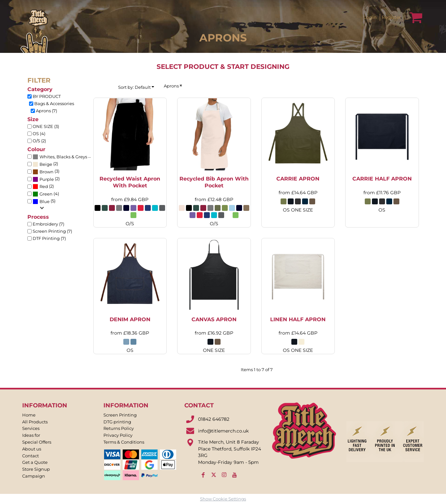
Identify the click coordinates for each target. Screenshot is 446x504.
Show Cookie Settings (223, 499)
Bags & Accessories (54, 103)
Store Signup (36, 469)
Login (370, 17)
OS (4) (39, 134)
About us (32, 449)
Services (31, 428)
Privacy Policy (118, 435)
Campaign (34, 476)
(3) (46, 172)
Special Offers (37, 442)
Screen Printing (120, 415)
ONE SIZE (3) (46, 126)
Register (391, 17)
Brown (46, 172)
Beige (46, 164)
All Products (35, 422)
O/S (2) (39, 141)
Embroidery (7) (48, 224)
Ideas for (31, 435)
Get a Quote (35, 462)
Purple (47, 179)
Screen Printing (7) (52, 231)
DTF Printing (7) (49, 238)
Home (29, 415)
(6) (63, 157)
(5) (44, 201)
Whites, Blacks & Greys (63, 157)
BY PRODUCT (47, 96)
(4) (46, 194)
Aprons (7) (46, 111)
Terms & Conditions (124, 442)
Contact (31, 456)
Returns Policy (119, 428)
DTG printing (117, 422)
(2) (45, 164)
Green (46, 194)
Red (44, 186)
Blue (45, 201)
